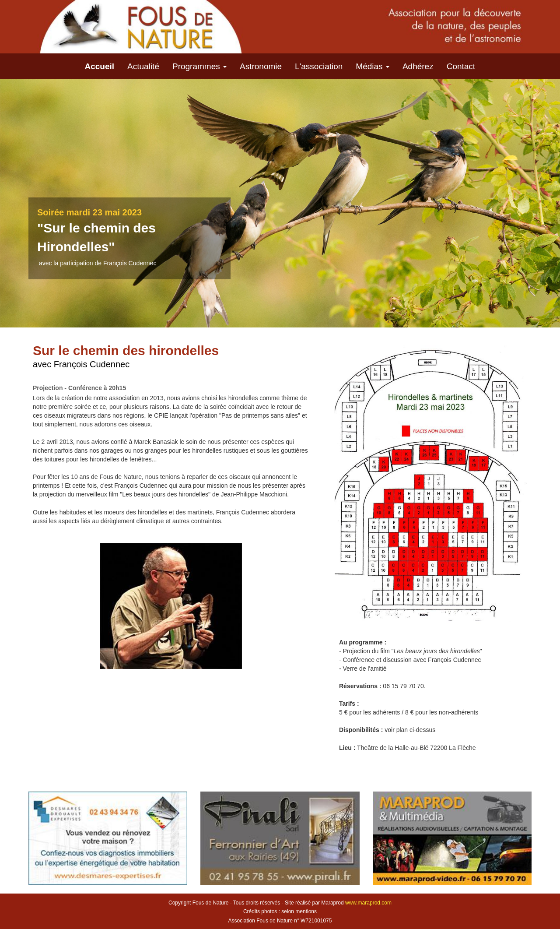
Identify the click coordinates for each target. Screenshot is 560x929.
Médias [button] (373, 66)
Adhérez (418, 66)
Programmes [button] (199, 66)
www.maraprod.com (368, 903)
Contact (461, 66)
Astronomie (261, 66)
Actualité (143, 66)
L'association (319, 66)
